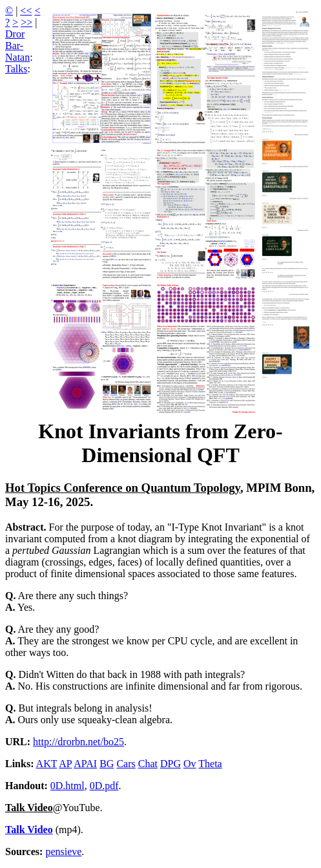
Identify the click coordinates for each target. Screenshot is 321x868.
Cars (126, 764)
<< (26, 11)
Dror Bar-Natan (17, 46)
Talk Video (29, 808)
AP (65, 764)
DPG (171, 764)
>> (26, 22)
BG (107, 764)
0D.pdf (104, 786)
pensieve (63, 852)
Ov (190, 764)
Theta (210, 764)
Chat (148, 764)
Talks (16, 69)
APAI (85, 764)
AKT (47, 764)
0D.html (67, 786)
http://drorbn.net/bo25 (78, 742)
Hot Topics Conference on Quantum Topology (123, 488)
